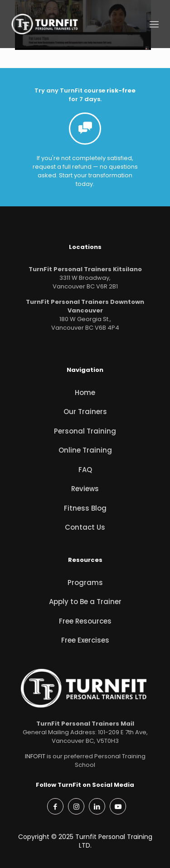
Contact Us (85, 527)
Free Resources (85, 621)
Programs (85, 583)
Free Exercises (85, 640)
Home (85, 393)
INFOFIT (35, 756)
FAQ (85, 470)
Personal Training (85, 431)
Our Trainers (85, 412)
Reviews (85, 489)
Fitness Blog (85, 508)
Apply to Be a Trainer (85, 602)
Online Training (85, 450)
